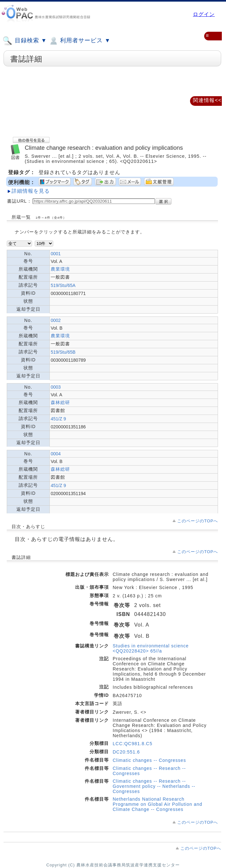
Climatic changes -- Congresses (149, 760)
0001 (56, 254)
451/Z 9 (58, 419)
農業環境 (60, 269)
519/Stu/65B (63, 352)
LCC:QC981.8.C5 (133, 744)
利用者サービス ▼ (79, 41)
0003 (56, 387)
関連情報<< (207, 100)
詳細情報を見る (31, 191)
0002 (56, 320)
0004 (56, 454)
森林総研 (60, 402)
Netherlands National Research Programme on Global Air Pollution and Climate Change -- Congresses (157, 804)
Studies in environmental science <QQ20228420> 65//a (151, 648)
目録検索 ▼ (25, 41)
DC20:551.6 (126, 752)
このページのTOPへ (198, 521)
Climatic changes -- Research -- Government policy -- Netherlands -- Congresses (154, 786)
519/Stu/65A (63, 285)
